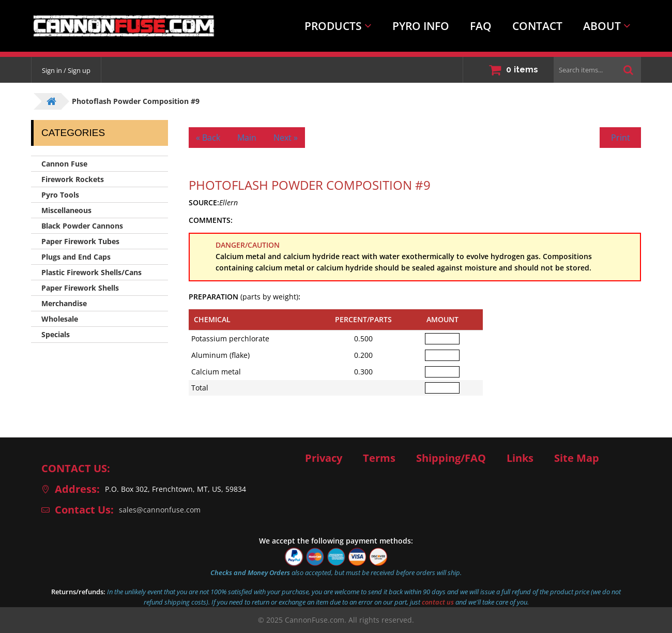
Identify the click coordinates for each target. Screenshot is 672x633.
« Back (208, 138)
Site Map (577, 458)
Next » (286, 138)
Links (520, 458)
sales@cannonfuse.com (160, 510)
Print (621, 138)
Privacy (324, 458)
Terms (379, 458)
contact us (438, 602)
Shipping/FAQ (451, 458)
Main (247, 138)
